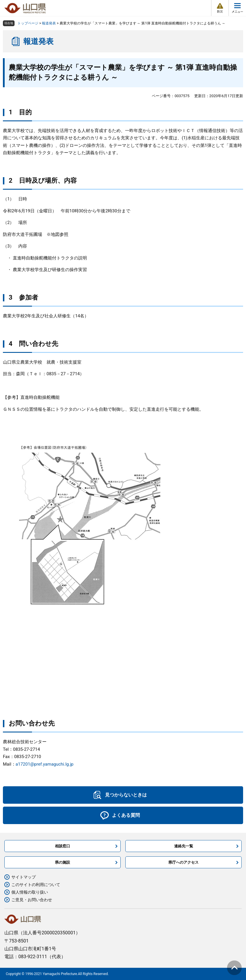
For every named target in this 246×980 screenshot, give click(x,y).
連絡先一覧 (184, 846)
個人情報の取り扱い (30, 892)
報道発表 (49, 23)
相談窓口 (63, 846)
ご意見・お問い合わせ (32, 900)
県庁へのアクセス (183, 862)
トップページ (28, 23)
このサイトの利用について (36, 885)
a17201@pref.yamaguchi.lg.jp (45, 764)
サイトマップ (24, 877)
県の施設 (63, 862)
